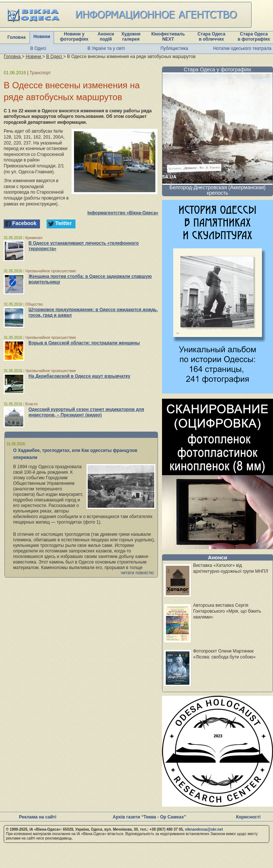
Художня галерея (131, 37)
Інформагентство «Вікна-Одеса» (123, 213)
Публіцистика (174, 48)
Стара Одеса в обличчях (211, 37)
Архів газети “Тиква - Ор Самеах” (149, 817)
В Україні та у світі (106, 48)
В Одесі (38, 48)
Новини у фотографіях (74, 37)
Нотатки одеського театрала (242, 48)
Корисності (248, 817)
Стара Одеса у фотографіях (218, 69)
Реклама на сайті (38, 817)
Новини (42, 37)
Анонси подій (106, 37)
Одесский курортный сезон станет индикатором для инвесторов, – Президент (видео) (86, 412)
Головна (16, 37)
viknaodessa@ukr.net (204, 829)
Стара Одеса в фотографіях (254, 37)
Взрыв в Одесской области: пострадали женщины (84, 343)
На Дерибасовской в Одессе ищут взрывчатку (79, 376)
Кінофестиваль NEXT (168, 37)
